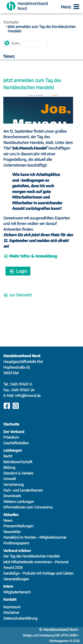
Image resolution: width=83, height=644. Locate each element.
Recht (8, 456)
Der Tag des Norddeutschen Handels (32, 556)
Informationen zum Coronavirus (28, 507)
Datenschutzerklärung (20, 618)
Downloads (12, 496)
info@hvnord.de (28, 396)
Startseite (11, 22)
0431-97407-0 (21, 384)
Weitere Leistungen (19, 502)
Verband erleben (17, 551)
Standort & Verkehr (18, 473)
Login (18, 271)
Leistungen (13, 450)
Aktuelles (11, 515)
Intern (8, 586)
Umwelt (10, 479)
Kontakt (10, 599)
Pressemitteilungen (18, 526)
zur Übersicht (17, 295)
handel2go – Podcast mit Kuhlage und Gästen (38, 573)
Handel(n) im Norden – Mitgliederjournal (35, 537)
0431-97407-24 (23, 390)
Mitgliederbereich (17, 592)
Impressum (12, 607)
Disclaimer (11, 612)
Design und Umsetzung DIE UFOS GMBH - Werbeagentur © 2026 (51, 636)
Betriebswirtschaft (18, 462)
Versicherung (14, 484)
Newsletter (12, 532)
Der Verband (14, 432)
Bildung (9, 467)
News (8, 520)
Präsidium (11, 437)
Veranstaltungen (16, 579)
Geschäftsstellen (16, 443)
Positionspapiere (16, 543)
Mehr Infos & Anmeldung (33, 256)
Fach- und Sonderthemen (23, 490)
